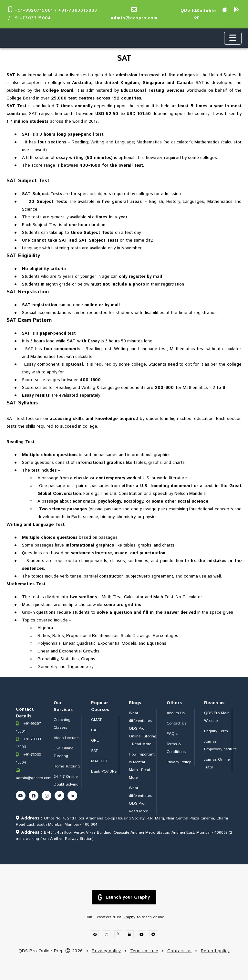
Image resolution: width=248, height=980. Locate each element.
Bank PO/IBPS (104, 771)
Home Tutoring (67, 766)
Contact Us (176, 723)
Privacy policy (106, 951)
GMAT (96, 720)
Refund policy (215, 951)
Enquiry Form (216, 731)
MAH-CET (99, 761)
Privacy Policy (179, 762)
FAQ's (172, 734)
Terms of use (144, 951)
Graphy (129, 917)
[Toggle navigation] (233, 38)
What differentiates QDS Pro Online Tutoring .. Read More (143, 729)
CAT (95, 730)
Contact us (179, 951)
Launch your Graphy (124, 897)
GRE (95, 740)
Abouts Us (176, 713)
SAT (94, 751)
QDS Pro (190, 10)
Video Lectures (67, 738)
